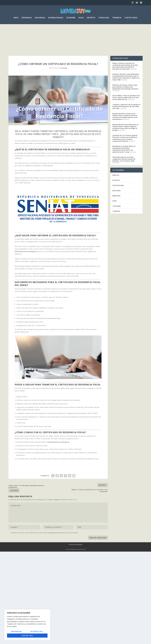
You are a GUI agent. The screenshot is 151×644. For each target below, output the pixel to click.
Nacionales (40, 19)
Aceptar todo (27, 636)
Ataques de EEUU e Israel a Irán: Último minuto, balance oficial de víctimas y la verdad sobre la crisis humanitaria (125, 122)
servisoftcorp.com (81, 555)
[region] (27, 625)
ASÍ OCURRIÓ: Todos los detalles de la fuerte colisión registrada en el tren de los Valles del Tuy (126, 103)
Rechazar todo (37, 631)
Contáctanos (131, 19)
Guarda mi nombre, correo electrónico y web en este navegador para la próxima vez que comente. (44, 538)
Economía (71, 19)
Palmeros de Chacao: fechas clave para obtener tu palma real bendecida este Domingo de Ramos (125, 92)
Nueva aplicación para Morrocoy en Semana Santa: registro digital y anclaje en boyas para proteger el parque (125, 133)
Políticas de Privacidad (75, 550)
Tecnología (104, 19)
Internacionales (56, 19)
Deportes (91, 19)
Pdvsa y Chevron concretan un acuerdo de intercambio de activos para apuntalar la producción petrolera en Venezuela (125, 72)
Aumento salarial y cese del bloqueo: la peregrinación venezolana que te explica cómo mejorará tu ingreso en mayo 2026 (126, 82)
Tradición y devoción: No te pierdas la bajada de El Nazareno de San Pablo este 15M (126, 112)
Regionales (27, 19)
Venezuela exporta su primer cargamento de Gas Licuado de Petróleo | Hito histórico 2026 (124, 164)
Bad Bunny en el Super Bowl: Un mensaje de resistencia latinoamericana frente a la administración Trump (124, 155)
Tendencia (117, 19)
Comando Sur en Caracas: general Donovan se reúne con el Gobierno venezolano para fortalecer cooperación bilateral (125, 144)
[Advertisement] (75, 41)
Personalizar (16, 631)
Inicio (16, 19)
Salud (81, 19)
